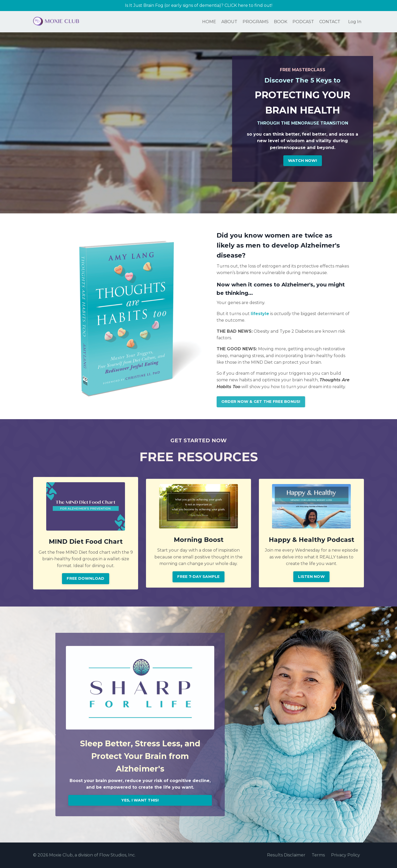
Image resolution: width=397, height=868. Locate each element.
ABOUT (229, 22)
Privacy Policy (346, 856)
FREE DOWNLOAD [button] (85, 579)
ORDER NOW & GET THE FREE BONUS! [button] (261, 402)
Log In (355, 22)
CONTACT (330, 22)
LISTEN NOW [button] (311, 577)
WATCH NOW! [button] (303, 161)
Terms (318, 856)
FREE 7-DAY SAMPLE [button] (198, 577)
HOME (209, 22)
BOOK (281, 22)
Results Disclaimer (286, 856)
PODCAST (303, 22)
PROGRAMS (256, 22)
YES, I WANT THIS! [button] (140, 800)
